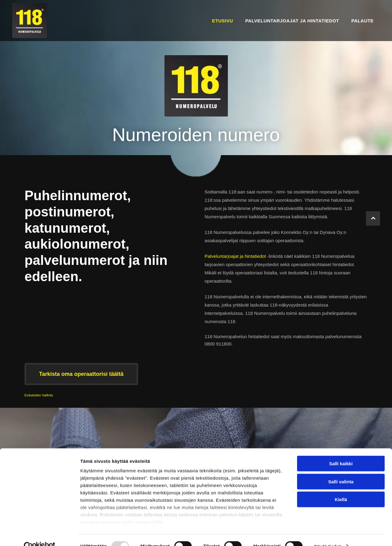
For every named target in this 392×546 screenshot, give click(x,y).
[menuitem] (223, 20)
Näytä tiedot (328, 534)
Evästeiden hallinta (39, 395)
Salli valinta (341, 469)
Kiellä (341, 487)
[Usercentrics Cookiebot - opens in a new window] (40, 534)
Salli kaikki (341, 451)
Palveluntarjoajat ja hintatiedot (235, 256)
